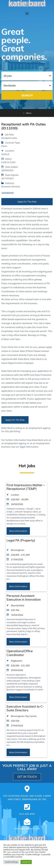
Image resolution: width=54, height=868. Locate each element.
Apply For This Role (27, 202)
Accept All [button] (26, 862)
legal (22, 447)
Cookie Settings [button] (11, 862)
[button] (27, 13)
